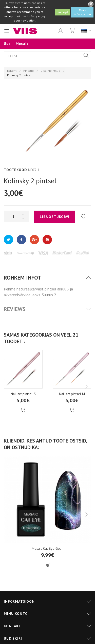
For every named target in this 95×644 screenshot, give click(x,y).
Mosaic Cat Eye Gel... (48, 548)
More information (82, 12)
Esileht (12, 71)
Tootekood (15, 170)
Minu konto (16, 614)
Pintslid (29, 71)
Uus (7, 44)
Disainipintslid (50, 71)
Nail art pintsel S (23, 394)
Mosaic (22, 44)
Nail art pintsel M (72, 394)
